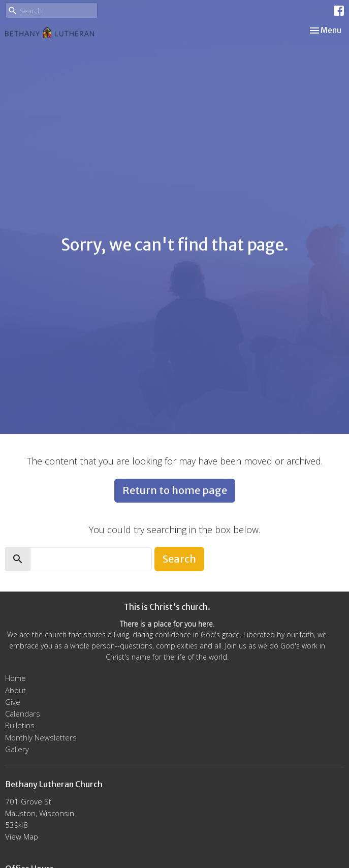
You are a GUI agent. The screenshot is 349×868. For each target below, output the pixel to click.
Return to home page (175, 490)
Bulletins (20, 725)
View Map (22, 836)
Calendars (23, 714)
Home (15, 678)
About (15, 690)
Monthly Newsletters (41, 737)
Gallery (17, 749)
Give (13, 702)
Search (179, 559)
